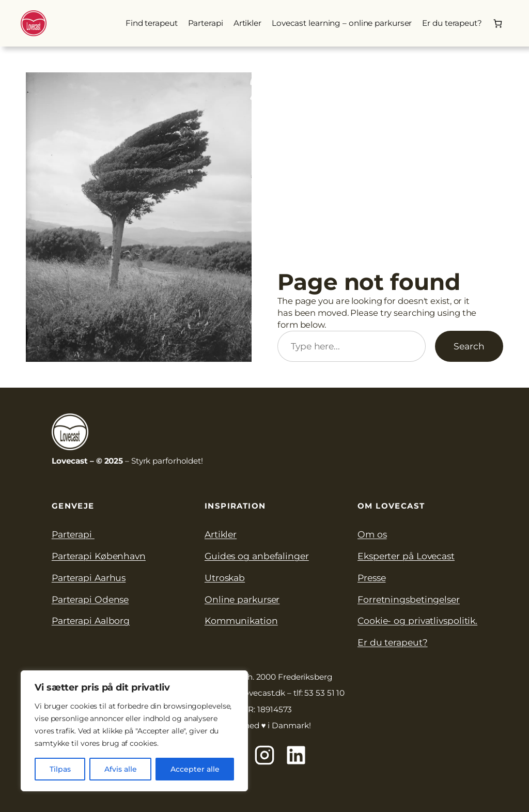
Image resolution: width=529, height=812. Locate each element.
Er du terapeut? (393, 642)
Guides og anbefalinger (257, 556)
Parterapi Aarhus (89, 578)
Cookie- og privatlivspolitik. (417, 621)
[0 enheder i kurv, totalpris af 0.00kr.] (498, 23)
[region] (134, 731)
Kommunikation (241, 621)
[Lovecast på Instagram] (264, 755)
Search (469, 346)
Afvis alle (121, 769)
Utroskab (225, 578)
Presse (371, 578)
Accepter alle (195, 769)
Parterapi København (99, 556)
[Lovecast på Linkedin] (296, 755)
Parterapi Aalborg (91, 621)
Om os (372, 534)
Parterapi (73, 534)
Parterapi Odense (90, 599)
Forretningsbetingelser (409, 599)
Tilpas (60, 769)
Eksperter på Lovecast (406, 556)
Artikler (221, 534)
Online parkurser (242, 599)
